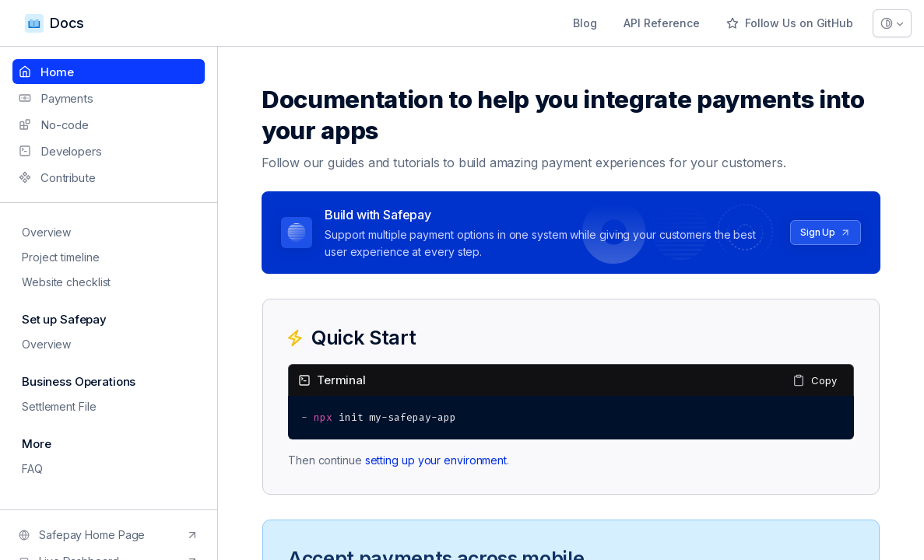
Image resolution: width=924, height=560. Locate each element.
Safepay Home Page (109, 535)
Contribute (57, 178)
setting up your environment (436, 460)
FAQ (28, 469)
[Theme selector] (892, 23)
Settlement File (54, 406)
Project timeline (56, 257)
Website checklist (61, 282)
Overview (42, 232)
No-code (54, 125)
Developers (60, 151)
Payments (56, 98)
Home (46, 72)
